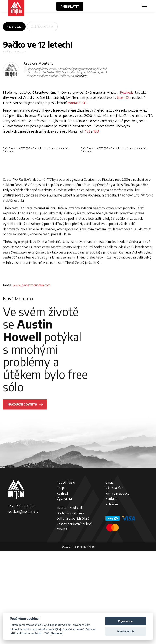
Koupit (61, 580)
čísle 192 (123, 98)
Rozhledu (127, 92)
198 (96, 131)
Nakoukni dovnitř (23, 516)
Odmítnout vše (126, 631)
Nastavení (57, 633)
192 (88, 131)
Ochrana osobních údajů (73, 611)
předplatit (80, 76)
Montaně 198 (77, 103)
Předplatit (70, 6)
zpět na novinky (42, 27)
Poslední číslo (66, 575)
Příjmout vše (126, 621)
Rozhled (62, 586)
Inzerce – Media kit (69, 600)
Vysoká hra (64, 591)
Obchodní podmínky (70, 605)
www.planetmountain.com (32, 396)
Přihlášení (112, 597)
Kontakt (111, 591)
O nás (109, 575)
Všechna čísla (114, 580)
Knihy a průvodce (117, 586)
